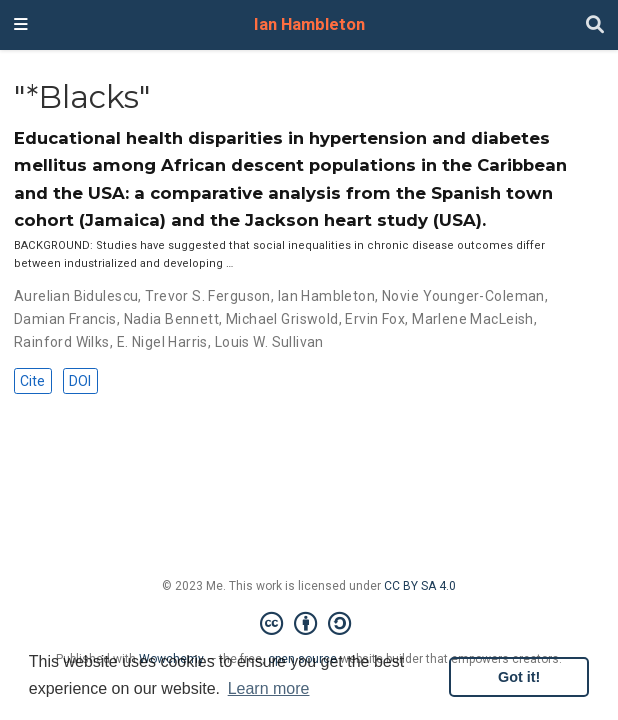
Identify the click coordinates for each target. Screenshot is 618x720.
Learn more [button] (269, 688)
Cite (32, 381)
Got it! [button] (519, 677)
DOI (80, 381)
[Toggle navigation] (21, 25)
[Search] (595, 25)
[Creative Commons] (309, 624)
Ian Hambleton (309, 24)
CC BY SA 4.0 (420, 586)
